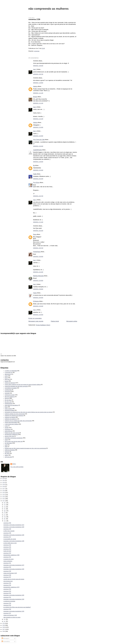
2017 (4, 489)
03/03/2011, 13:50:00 (38, 162)
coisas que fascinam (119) (10, 573)
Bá (34, 165)
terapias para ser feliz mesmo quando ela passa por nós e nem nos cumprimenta (25, 448)
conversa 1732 (7, 593)
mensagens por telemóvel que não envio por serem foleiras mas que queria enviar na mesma (29, 412)
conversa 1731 (7, 597)
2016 (4, 491)
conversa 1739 (7, 571)
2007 (4, 629)
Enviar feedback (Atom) (43, 325)
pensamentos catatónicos (11, 434)
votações (7, 452)
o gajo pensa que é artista (11, 424)
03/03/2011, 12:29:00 (38, 136)
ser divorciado (8, 443)
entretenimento (9, 403)
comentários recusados (11, 388)
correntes (7, 393)
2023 (4, 481)
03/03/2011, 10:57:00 (38, 74)
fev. (5, 619)
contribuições (8, 390)
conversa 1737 (7, 577)
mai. (5, 517)
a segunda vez (9, 372)
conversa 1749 (7, 529)
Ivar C (35, 69)
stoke (6, 446)
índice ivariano (8, 409)
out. (5, 507)
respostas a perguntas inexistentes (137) (14, 565)
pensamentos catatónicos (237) (11, 587)
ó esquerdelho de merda (10, 539)
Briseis (35, 97)
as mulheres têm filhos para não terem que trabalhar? (17, 607)
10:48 (43, 48)
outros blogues (9, 431)
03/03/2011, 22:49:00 (38, 281)
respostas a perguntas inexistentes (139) (14, 535)
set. (5, 509)
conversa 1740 (7, 567)
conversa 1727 (7, 613)
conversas (37, 51)
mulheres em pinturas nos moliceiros (14, 416)
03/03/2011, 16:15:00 (38, 179)
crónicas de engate (10, 395)
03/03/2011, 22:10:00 (38, 272)
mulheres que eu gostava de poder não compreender (18, 421)
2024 (4, 479)
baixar (6, 378)
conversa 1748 (7, 533)
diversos (7, 398)
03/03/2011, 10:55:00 (38, 66)
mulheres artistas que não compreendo (15, 414)
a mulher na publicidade (11, 371)
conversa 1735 (7, 585)
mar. (5, 521)
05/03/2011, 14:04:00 (38, 306)
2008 (4, 627)
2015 (4, 493)
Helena (35, 86)
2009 (4, 625)
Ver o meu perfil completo (17, 467)
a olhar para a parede (9, 531)
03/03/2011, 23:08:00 (38, 289)
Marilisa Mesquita (38, 276)
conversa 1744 (7, 549)
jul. (5, 513)
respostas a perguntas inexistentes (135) (14, 595)
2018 (4, 487)
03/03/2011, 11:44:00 (38, 127)
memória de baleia (10, 410)
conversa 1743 (7, 553)
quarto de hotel (7, 551)
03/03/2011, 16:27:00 (38, 196)
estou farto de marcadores (11, 405)
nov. (5, 505)
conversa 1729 (34, 19)
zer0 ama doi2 (8, 457)
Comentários (6, 642)
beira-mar (7, 379)
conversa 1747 (7, 537)
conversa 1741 (7, 563)
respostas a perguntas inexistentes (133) (14, 611)
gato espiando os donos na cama (12, 617)
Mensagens (5, 638)
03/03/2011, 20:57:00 (38, 248)
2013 (4, 497)
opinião (7, 428)
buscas (7, 381)
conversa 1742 (7, 557)
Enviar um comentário (35, 318)
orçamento (7, 429)
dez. (5, 503)
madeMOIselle (38, 150)
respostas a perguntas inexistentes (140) (14, 527)
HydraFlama (37, 252)
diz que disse (8, 400)
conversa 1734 (7, 589)
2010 (4, 623)
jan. (5, 621)
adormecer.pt (8, 374)
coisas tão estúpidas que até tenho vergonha (16, 386)
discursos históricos (10, 397)
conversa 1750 (7, 523)
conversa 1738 (7, 575)
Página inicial (55, 321)
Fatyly (35, 293)
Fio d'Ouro (36, 182)
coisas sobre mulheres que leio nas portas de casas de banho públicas (23, 385)
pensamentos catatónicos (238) (11, 555)
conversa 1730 (7, 603)
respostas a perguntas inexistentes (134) (14, 599)
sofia (6, 445)
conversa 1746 (7, 545)
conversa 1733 (7, 591)
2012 (4, 499)
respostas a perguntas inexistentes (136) (14, 569)
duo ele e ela (8, 402)
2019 (4, 485)
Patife (35, 174)
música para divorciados (11, 422)
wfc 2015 (7, 453)
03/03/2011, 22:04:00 (38, 257)
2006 (4, 631)
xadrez (6, 455)
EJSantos (36, 301)
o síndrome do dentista (9, 601)
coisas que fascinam (10, 383)
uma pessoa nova (8, 581)
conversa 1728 (7, 609)
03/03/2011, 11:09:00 (38, 83)
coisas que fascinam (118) (10, 615)
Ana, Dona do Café (39, 140)
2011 (4, 501)
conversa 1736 (7, 583)
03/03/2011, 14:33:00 (38, 170)
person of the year (9, 436)
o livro (6, 426)
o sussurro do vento (8, 559)
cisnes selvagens (8, 561)
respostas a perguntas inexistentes (14, 438)
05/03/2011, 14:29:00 (38, 315)
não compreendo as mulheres (48, 9)
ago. (5, 511)
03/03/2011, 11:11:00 (38, 93)
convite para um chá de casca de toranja (14, 579)
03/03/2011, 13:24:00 (38, 146)
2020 (4, 483)
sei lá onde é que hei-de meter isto (14, 441)
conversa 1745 (7, 547)
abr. (5, 519)
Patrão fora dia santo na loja (12, 433)
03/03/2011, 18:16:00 (38, 231)
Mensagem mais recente (36, 321)
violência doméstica (10, 450)
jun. (5, 515)
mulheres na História (10, 417)
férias (6, 407)
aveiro (6, 376)
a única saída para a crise (10, 543)
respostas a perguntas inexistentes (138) (14, 541)
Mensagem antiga (72, 321)
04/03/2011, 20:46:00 (38, 298)
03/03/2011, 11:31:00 (38, 119)
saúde (6, 440)
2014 (4, 495)
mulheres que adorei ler (11, 419)
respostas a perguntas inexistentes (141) (14, 525)
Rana (35, 234)
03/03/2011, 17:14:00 (38, 222)
